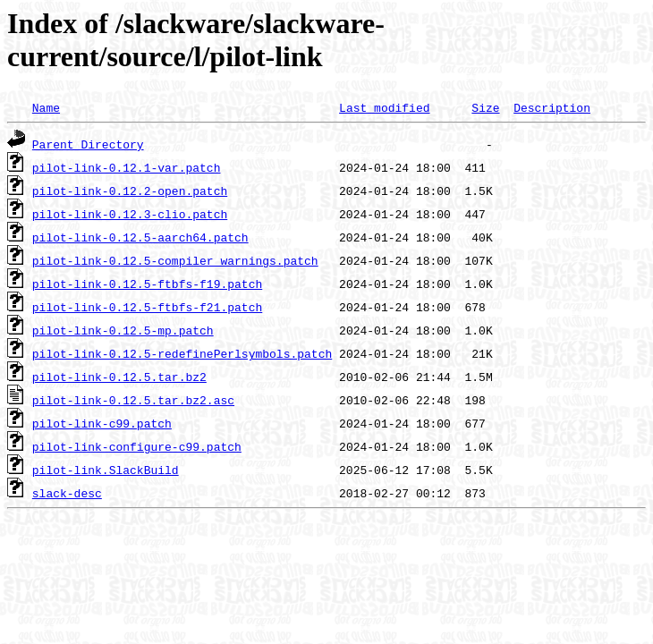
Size (485, 107)
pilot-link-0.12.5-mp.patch (123, 330)
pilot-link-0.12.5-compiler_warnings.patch (175, 260)
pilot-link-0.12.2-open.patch (130, 191)
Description (552, 107)
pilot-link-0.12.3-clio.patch (130, 214)
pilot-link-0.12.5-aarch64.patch (140, 237)
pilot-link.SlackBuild (106, 470)
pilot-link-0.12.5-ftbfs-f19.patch (147, 284)
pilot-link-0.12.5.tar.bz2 (119, 377)
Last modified (384, 107)
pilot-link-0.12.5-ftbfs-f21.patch (147, 307)
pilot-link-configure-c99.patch (137, 446)
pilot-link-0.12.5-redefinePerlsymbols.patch (182, 353)
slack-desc (67, 493)
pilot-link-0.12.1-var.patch (127, 167)
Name (46, 107)
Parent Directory (88, 144)
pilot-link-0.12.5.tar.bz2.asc (133, 400)
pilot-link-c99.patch (102, 423)
